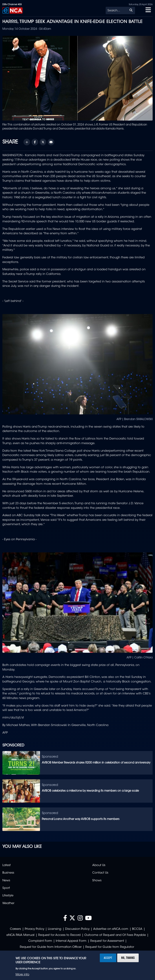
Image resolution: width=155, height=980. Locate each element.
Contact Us (100, 873)
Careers (15, 929)
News (6, 881)
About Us (99, 865)
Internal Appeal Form (71, 941)
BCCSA (137, 929)
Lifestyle (8, 896)
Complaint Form (40, 941)
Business (8, 873)
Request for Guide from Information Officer (51, 947)
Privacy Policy (34, 929)
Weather (8, 903)
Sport (6, 888)
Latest (7, 865)
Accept (108, 958)
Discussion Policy (77, 929)
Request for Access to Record (59, 935)
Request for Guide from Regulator (110, 947)
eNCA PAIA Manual (20, 935)
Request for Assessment (107, 941)
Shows (97, 881)
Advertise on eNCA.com (111, 929)
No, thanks (128, 958)
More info (22, 975)
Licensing (55, 929)
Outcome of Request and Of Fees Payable (115, 935)
